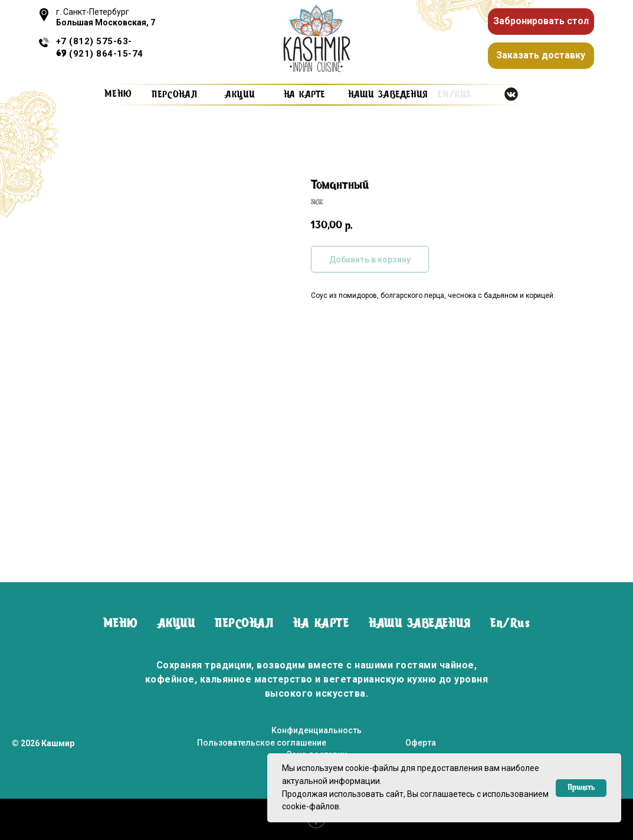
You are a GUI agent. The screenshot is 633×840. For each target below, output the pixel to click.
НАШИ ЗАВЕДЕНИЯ (419, 624)
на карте (304, 95)
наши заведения (388, 95)
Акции (240, 95)
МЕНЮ (121, 624)
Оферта (421, 743)
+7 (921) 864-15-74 (100, 54)
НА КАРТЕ (321, 624)
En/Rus (510, 624)
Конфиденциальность (316, 730)
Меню (119, 94)
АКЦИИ (177, 624)
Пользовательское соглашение (262, 743)
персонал (175, 95)
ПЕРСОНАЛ (244, 624)
